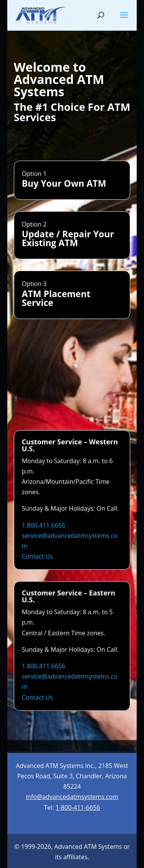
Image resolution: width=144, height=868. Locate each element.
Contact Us (37, 556)
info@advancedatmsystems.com (72, 797)
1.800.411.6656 (44, 525)
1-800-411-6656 (78, 807)
